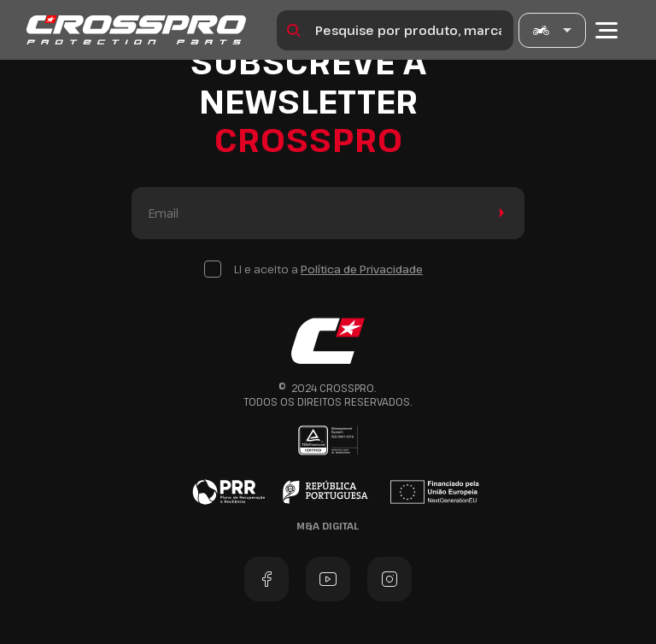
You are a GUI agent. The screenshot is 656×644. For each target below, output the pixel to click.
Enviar (498, 213)
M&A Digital (328, 526)
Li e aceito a (328, 269)
